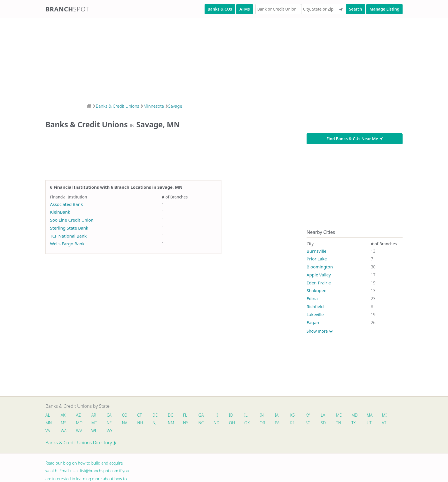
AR (94, 415)
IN (264, 415)
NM (172, 423)
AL (48, 415)
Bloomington (320, 267)
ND (219, 423)
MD (358, 415)
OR (265, 423)
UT (373, 423)
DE (156, 415)
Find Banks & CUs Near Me (355, 139)
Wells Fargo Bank (67, 244)
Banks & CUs (220, 9)
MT (95, 423)
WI (94, 431)
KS (295, 415)
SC (311, 423)
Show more (320, 331)
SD (327, 423)
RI (295, 423)
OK (249, 423)
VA (48, 431)
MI (388, 415)
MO (79, 423)
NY (187, 423)
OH (234, 423)
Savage (175, 106)
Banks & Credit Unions (117, 106)
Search (355, 9)
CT (141, 415)
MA (373, 415)
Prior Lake (317, 259)
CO (126, 415)
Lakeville (315, 314)
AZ (79, 415)
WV (79, 431)
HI (218, 415)
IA (280, 415)
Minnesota (154, 106)
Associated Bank (66, 204)
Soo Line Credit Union (72, 220)
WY (110, 431)
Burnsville (316, 251)
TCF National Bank (68, 236)
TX (357, 423)
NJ (156, 423)
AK (63, 415)
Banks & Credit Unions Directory (81, 443)
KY (311, 415)
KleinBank (60, 212)
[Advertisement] (171, 59)
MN (48, 423)
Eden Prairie (319, 283)
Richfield (315, 306)
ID (233, 415)
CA (110, 415)
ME (342, 415)
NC (203, 423)
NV (125, 423)
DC (172, 415)
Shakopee (316, 290)
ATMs (245, 9)
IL (248, 415)
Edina (312, 298)
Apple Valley (319, 275)
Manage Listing (384, 9)
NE (110, 423)
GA (203, 415)
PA (280, 423)
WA (64, 431)
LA (326, 415)
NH (141, 423)
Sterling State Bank (69, 228)
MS (64, 423)
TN (342, 423)
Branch (67, 9)
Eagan (313, 322)
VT (388, 423)
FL (187, 415)
